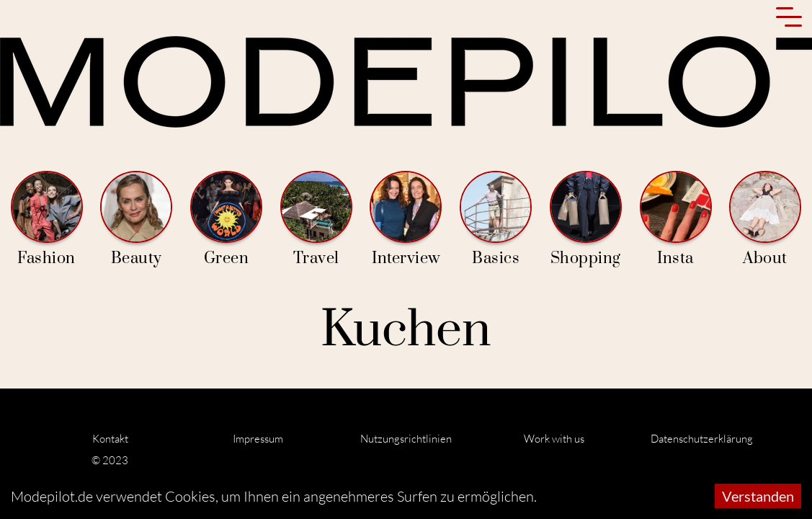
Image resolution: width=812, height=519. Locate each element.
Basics (496, 219)
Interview (406, 219)
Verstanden (758, 496)
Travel (316, 219)
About (765, 219)
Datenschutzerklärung (702, 439)
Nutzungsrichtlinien (406, 439)
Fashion (47, 219)
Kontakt (110, 439)
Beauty (136, 219)
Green (226, 219)
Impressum (258, 439)
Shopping (586, 219)
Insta (676, 219)
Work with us (554, 439)
